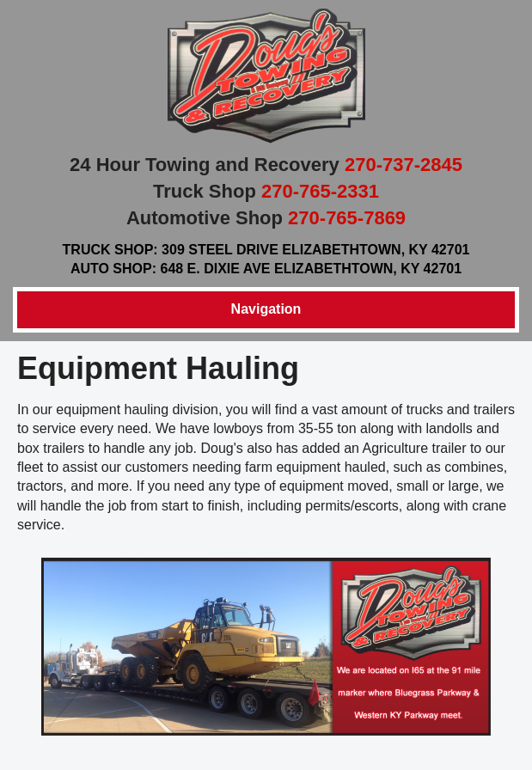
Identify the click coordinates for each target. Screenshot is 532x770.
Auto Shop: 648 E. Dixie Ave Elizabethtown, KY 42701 (266, 269)
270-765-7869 (347, 218)
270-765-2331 (320, 191)
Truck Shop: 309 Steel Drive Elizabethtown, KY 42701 (266, 250)
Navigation (266, 309)
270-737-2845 (404, 165)
